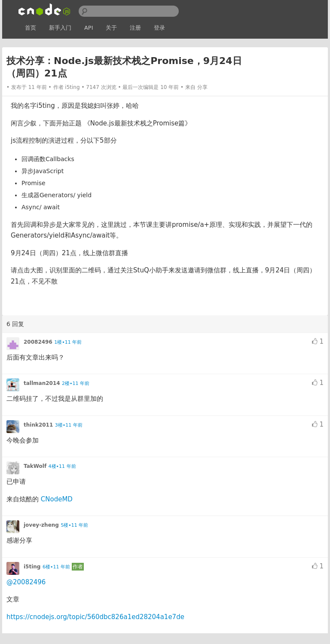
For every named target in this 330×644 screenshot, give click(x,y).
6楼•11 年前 (56, 567)
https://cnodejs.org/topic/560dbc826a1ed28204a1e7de (95, 617)
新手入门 (60, 28)
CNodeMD (57, 499)
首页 (31, 28)
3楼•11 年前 (69, 425)
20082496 (38, 342)
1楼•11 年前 (68, 342)
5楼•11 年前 (74, 525)
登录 (159, 28)
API (89, 28)
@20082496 (26, 582)
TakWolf (35, 466)
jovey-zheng (41, 525)
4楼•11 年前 (62, 466)
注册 (135, 28)
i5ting (72, 87)
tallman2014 (42, 383)
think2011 (38, 425)
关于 (111, 28)
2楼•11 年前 (76, 383)
